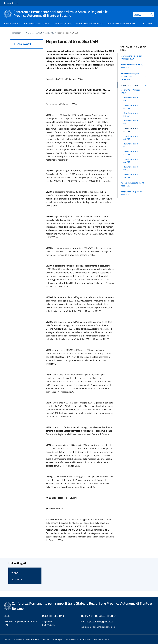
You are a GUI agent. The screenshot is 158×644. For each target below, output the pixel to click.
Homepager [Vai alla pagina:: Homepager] (16, 33)
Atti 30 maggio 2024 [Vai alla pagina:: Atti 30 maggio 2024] (45, 33)
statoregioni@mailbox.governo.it (100, 627)
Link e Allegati (22, 44)
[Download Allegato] (17, 580)
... (24, 33)
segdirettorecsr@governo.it (100, 621)
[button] (134, 57)
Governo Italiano (11, 3)
